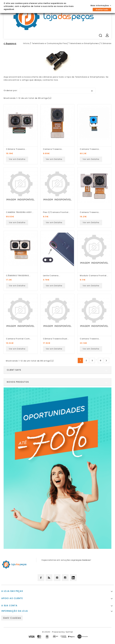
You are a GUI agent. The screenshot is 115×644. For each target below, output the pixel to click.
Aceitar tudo (102, 10)
